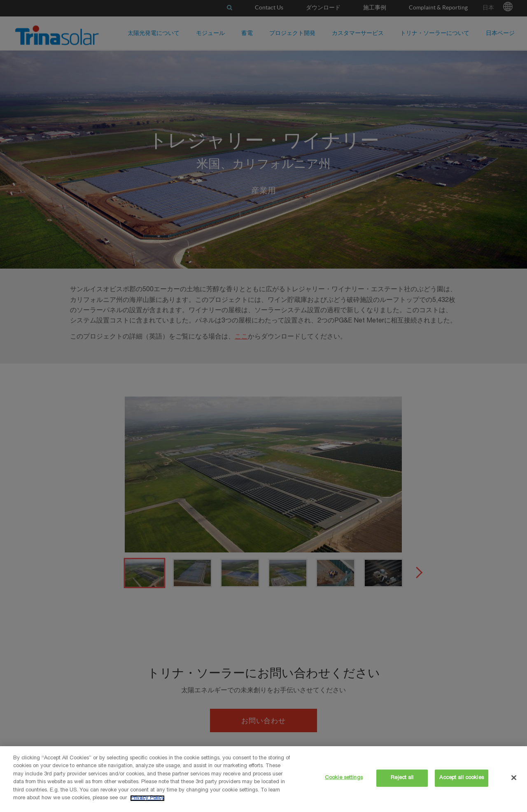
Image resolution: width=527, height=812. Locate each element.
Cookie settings (344, 778)
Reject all (402, 778)
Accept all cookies (461, 778)
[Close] (514, 777)
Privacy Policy (147, 798)
